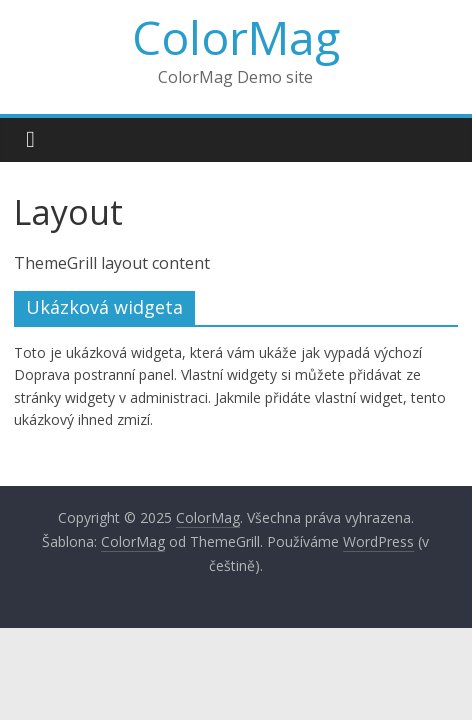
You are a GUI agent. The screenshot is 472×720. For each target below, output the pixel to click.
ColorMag (236, 37)
